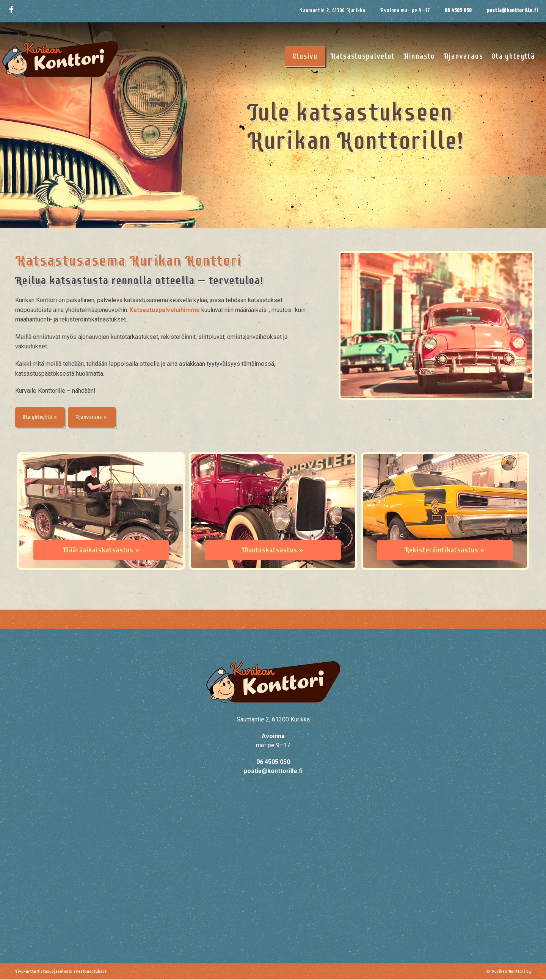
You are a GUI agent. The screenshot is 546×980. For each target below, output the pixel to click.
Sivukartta (26, 972)
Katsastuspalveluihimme (165, 310)
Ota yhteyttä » (42, 418)
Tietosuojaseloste (55, 972)
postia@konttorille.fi (512, 10)
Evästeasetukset (90, 972)
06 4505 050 (458, 10)
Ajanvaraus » (98, 418)
